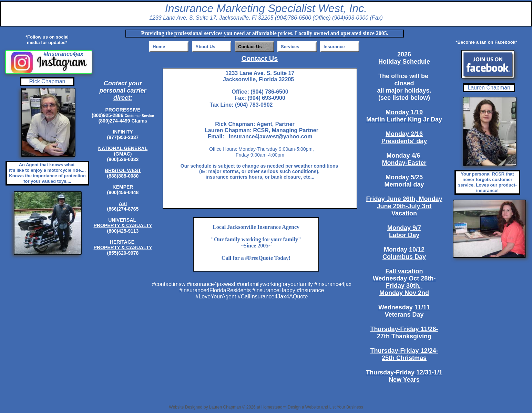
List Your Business (346, 407)
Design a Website (304, 407)
